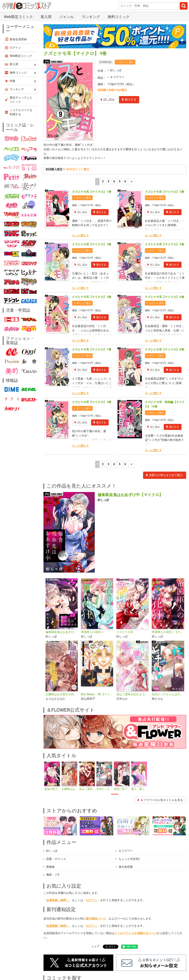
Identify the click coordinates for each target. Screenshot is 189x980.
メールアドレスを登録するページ (136, 933)
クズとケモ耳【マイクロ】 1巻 (92, 192)
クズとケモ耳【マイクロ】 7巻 (92, 350)
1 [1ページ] (97, 182)
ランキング (91, 17)
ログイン (92, 900)
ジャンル (67, 17)
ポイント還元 (126, 62)
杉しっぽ (116, 70)
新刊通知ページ (96, 919)
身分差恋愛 (126, 867)
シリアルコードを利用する (21, 112)
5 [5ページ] (120, 182)
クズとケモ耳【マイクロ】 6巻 (165, 297)
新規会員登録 (18, 39)
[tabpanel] (52, 776)
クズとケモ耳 (125, 632)
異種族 (50, 867)
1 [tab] (115, 794)
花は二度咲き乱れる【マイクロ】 (132, 694)
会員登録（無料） (58, 900)
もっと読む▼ (81, 235)
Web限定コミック (18, 17)
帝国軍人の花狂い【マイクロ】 (168, 632)
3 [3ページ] (108, 182)
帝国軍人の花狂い (92, 632)
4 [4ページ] (114, 182)
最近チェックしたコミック (21, 100)
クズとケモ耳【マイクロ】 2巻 (165, 192)
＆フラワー (117, 77)
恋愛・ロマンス (56, 859)
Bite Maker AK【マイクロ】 (97, 694)
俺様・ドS (53, 875)
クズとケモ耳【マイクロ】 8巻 (165, 350)
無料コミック (119, 17)
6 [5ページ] (125, 182)
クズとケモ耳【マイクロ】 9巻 (92, 402)
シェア (96, 946)
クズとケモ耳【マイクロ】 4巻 (165, 244)
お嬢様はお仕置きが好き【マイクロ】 (62, 694)
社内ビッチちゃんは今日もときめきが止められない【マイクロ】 (168, 694)
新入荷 (46, 17)
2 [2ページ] (103, 182)
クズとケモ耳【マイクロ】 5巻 (92, 297)
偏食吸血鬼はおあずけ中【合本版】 (62, 632)
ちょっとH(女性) (129, 859)
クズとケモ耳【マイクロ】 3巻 (92, 244)
